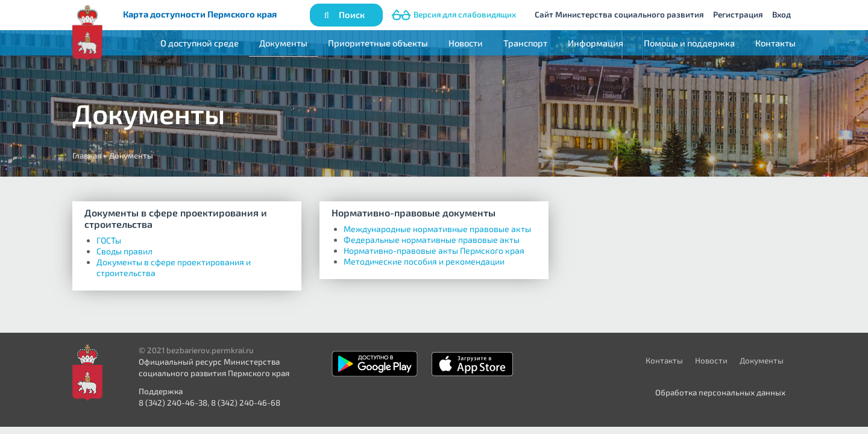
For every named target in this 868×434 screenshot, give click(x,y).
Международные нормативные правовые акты (437, 229)
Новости (466, 43)
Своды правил (124, 251)
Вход (782, 14)
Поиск (352, 14)
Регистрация (738, 14)
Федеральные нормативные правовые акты (432, 240)
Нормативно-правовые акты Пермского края (434, 250)
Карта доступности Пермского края (200, 14)
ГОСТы (109, 240)
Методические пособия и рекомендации (424, 261)
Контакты (775, 43)
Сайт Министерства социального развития (619, 14)
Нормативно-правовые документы (414, 212)
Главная (87, 156)
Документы (283, 43)
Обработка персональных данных (720, 392)
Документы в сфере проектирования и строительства (176, 218)
